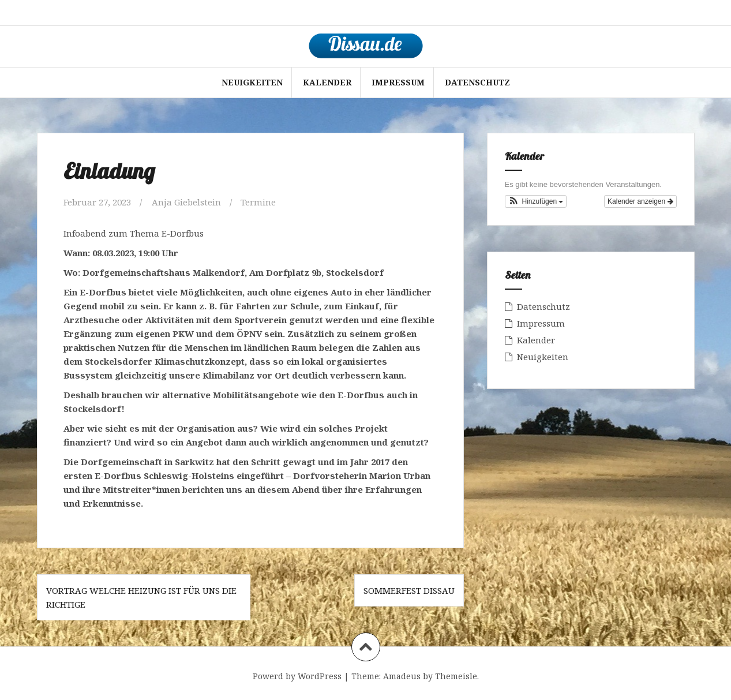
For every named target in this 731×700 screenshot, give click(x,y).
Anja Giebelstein (186, 202)
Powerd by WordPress (297, 676)
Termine (258, 202)
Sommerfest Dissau (409, 590)
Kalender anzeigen (640, 201)
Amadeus (402, 676)
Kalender (327, 82)
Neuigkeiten (252, 82)
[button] (536, 201)
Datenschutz (477, 82)
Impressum (398, 82)
